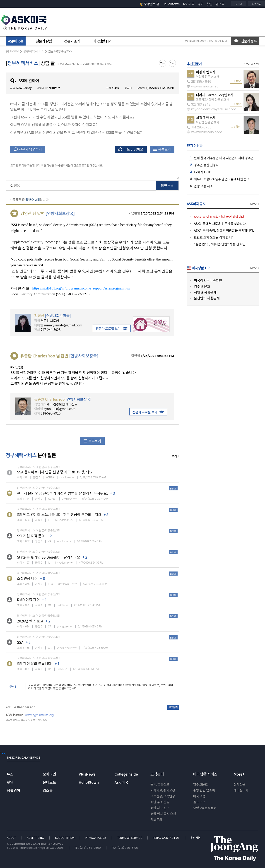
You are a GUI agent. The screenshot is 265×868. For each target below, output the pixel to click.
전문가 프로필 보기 (112, 328)
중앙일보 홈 (150, 4)
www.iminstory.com (205, 132)
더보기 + (174, 456)
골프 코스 (199, 802)
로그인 (238, 4)
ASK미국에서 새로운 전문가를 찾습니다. (220, 224)
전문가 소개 (72, 41)
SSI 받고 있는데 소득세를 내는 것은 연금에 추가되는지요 (59, 514)
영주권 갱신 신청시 (206, 165)
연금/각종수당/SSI (60, 51)
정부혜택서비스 (33, 51)
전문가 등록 (245, 41)
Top (3, 754)
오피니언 (49, 774)
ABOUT (12, 838)
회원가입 (257, 4)
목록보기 (162, 149)
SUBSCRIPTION (65, 838)
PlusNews (87, 774)
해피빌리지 (241, 790)
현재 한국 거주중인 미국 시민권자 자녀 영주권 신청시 (228, 158)
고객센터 (157, 774)
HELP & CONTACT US (167, 838)
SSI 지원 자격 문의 (31, 536)
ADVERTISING (36, 838)
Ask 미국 (121, 782)
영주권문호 (200, 784)
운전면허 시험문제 (207, 298)
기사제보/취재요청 (163, 790)
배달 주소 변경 (160, 802)
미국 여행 (199, 796)
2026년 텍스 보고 (30, 621)
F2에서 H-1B (202, 172)
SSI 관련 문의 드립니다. (35, 663)
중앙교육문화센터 (205, 808)
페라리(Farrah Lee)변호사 (215, 95)
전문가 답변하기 (28, 149)
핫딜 (210, 4)
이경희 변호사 (206, 72)
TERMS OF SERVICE (130, 838)
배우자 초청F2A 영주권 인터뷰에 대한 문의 (222, 179)
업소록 (220, 4)
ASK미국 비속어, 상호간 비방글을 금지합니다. (224, 230)
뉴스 (10, 774)
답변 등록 (167, 185)
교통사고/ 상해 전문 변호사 (212, 99)
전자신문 (239, 784)
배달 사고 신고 (160, 808)
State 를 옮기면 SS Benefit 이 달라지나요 (49, 557)
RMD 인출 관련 (28, 600)
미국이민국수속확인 (208, 280)
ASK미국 (189, 4)
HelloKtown (171, 4)
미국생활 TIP (102, 41)
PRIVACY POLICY (96, 838)
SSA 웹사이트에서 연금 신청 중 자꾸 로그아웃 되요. (55, 472)
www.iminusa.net (202, 86)
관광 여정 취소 (203, 186)
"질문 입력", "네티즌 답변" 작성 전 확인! (220, 244)
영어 (201, 4)
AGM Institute (14, 715)
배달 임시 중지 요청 (163, 814)
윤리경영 (195, 838)
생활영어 (13, 790)
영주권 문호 (202, 286)
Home (12, 51)
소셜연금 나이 (27, 578)
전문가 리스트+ (251, 64)
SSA (20, 642)
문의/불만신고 (160, 784)
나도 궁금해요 (131, 149)
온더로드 (49, 782)
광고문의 (156, 820)
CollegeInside (126, 774)
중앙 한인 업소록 (204, 790)
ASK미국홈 (16, 41)
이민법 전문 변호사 (207, 76)
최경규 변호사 (206, 118)
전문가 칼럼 (44, 41)
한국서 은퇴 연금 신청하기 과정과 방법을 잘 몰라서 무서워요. (62, 493)
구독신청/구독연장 (163, 796)
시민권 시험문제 (205, 292)
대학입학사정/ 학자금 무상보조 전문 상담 (26, 720)
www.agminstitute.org (39, 715)
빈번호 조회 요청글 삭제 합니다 (214, 237)
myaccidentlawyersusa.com (212, 109)
